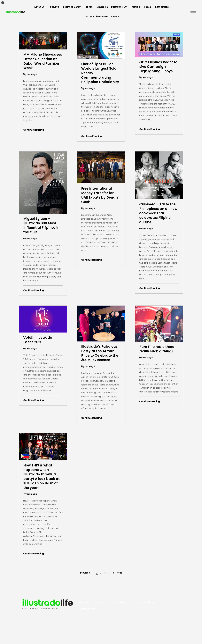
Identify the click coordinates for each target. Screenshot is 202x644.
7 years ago (30, 515)
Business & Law (72, 7)
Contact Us (101, 623)
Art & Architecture (96, 16)
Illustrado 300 (119, 7)
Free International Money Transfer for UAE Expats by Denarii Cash (100, 204)
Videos (115, 17)
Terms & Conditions (143, 623)
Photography (161, 7)
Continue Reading (34, 137)
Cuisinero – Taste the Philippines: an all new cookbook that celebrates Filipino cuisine (158, 223)
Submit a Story (87, 629)
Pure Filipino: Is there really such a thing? (158, 362)
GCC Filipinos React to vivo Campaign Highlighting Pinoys (159, 68)
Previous (85, 593)
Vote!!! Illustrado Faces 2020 (40, 350)
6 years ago (88, 218)
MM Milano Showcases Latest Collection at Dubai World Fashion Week (43, 65)
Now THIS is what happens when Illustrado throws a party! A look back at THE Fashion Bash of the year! (42, 496)
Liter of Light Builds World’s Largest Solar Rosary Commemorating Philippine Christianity (100, 77)
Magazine (102, 7)
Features (54, 7)
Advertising (120, 623)
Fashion (135, 7)
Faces (148, 7)
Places (89, 7)
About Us (39, 7)
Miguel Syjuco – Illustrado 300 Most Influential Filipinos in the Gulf (42, 234)
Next (119, 593)
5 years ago (30, 81)
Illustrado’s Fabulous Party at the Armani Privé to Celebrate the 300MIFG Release (100, 367)
